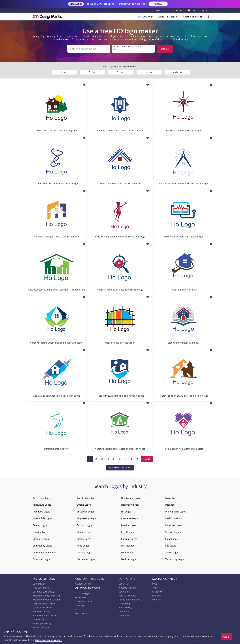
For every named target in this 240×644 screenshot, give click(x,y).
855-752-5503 (179, 10)
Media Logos (128, 552)
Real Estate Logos (174, 518)
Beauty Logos (40, 525)
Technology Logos (175, 559)
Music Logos (172, 498)
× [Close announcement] (237, 4)
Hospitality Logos (130, 505)
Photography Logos (176, 512)
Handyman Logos (130, 498)
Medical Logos (129, 559)
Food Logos (83, 546)
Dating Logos (84, 505)
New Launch (76, 4)
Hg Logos (149, 72)
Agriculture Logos (42, 505)
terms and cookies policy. (49, 640)
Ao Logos (177, 72)
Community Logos (42, 546)
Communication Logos (45, 552)
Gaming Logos (85, 552)
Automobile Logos (42, 518)
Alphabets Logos (41, 512)
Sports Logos (172, 552)
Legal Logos (127, 532)
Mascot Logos (128, 546)
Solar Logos (171, 539)
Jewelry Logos (128, 525)
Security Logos (173, 532)
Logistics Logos (129, 539)
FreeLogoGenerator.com (100, 4)
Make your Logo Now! (120, 467)
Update (165, 49)
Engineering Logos (87, 518)
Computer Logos (41, 559)
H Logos (64, 72)
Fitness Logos (84, 539)
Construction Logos (87, 498)
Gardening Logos (86, 559)
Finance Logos (84, 532)
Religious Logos (173, 525)
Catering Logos (41, 532)
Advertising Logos (42, 498)
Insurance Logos (130, 518)
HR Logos (126, 512)
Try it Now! (158, 4)
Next (147, 459)
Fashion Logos (85, 525)
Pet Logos (170, 505)
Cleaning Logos (41, 539)
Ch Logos (121, 72)
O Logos (93, 72)
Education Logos (86, 512)
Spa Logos (171, 546)
